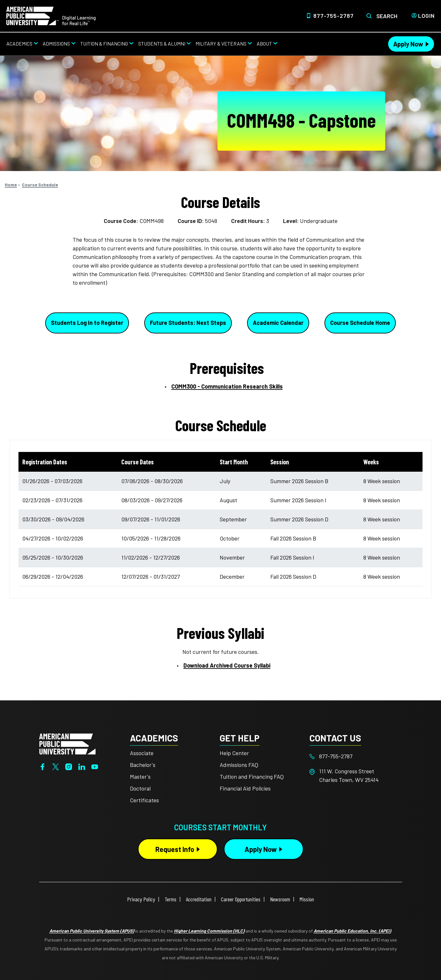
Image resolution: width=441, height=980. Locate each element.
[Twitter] (56, 766)
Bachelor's (143, 765)
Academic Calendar (278, 323)
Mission (307, 899)
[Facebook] (43, 766)
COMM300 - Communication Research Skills (227, 386)
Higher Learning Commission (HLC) (209, 931)
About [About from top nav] (264, 43)
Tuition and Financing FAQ (252, 776)
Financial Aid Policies (245, 788)
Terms (171, 899)
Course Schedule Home (360, 323)
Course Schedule (40, 185)
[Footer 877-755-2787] (354, 756)
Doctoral (140, 788)
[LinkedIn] (82, 766)
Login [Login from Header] (426, 16)
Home (11, 185)
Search (387, 16)
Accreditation (199, 899)
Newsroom (280, 899)
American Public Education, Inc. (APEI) (352, 931)
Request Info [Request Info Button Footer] (175, 849)
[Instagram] (69, 766)
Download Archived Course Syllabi (227, 665)
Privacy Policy (141, 899)
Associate (142, 753)
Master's (140, 776)
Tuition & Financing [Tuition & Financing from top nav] (104, 43)
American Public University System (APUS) (92, 931)
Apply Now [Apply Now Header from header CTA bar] (408, 44)
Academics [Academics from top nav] (19, 43)
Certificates (144, 800)
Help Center (234, 753)
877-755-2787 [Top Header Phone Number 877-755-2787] (334, 16)
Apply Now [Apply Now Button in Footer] (261, 849)
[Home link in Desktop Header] (51, 15)
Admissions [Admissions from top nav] (56, 43)
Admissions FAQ (239, 765)
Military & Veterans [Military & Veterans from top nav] (221, 43)
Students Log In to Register (87, 323)
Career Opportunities (241, 899)
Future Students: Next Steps (188, 323)
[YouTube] (95, 766)
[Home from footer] (67, 743)
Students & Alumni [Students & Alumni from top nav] (162, 43)
